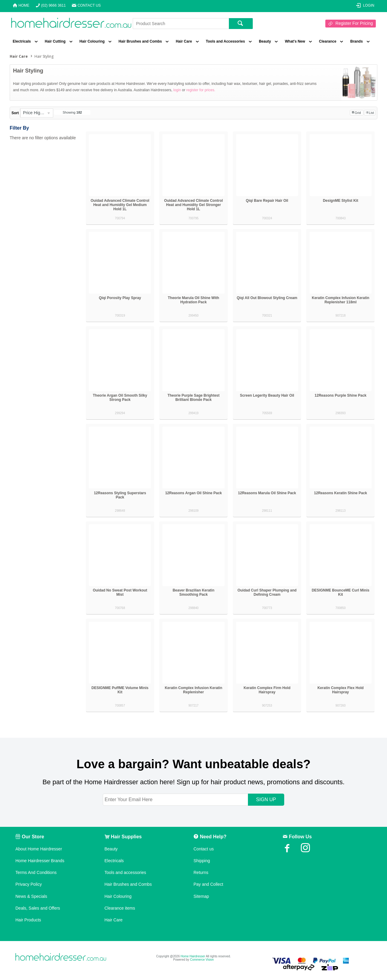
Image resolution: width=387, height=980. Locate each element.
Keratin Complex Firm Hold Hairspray (267, 690)
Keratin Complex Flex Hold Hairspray (341, 690)
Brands (356, 41)
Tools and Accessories (225, 41)
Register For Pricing (354, 23)
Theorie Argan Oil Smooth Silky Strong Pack (120, 398)
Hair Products (28, 920)
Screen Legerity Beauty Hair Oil (267, 395)
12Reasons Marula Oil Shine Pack (267, 493)
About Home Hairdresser (39, 849)
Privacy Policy (29, 884)
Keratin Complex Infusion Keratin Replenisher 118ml (340, 300)
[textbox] (181, 24)
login (177, 90)
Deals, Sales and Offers (38, 908)
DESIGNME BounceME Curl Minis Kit (341, 592)
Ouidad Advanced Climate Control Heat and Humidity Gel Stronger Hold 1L (193, 205)
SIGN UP (266, 799)
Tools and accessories (125, 872)
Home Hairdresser (193, 956)
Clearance (328, 41)
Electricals (22, 41)
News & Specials (31, 896)
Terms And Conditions (36, 872)
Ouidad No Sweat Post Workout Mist (120, 592)
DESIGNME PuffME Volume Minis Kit (120, 690)
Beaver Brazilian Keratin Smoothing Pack (193, 592)
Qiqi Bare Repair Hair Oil (267, 201)
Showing (72, 112)
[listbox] (37, 113)
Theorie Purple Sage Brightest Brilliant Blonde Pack (193, 398)
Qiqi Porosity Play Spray (120, 298)
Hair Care (184, 41)
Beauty (265, 41)
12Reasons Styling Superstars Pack (120, 495)
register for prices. (201, 90)
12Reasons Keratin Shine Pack (341, 493)
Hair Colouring (92, 41)
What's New (295, 41)
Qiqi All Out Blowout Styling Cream (267, 298)
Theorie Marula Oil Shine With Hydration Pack (193, 300)
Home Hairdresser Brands (40, 861)
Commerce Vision (202, 960)
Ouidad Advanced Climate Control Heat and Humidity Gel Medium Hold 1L (120, 205)
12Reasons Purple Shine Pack (341, 395)
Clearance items (120, 908)
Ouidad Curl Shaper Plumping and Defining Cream (267, 592)
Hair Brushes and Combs (140, 41)
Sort (15, 113)
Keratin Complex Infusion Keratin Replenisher (193, 690)
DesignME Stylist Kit (341, 201)
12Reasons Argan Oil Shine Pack (193, 493)
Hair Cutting (55, 41)
